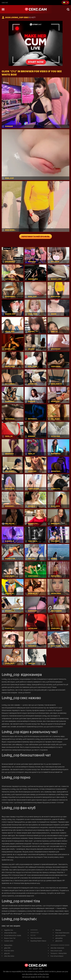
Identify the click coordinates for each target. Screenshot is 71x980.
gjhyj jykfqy (59, 938)
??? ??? (33, 935)
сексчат (5, 3)
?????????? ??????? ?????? (60, 945)
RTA (30, 969)
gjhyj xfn (7, 953)
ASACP (35, 969)
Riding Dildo (8, 945)
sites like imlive (9, 956)
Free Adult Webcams (62, 933)
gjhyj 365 (7, 948)
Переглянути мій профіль (35, 236)
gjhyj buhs (59, 941)
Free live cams (9, 951)
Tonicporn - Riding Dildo (59, 953)
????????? (34, 930)
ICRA (41, 969)
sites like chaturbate (57, 948)
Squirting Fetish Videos (38, 941)
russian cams (9, 941)
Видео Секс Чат (10, 938)
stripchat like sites (10, 933)
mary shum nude (56, 951)
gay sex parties (60, 935)
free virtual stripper (57, 956)
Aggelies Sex (9, 930)
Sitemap (58, 930)
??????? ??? (34, 933)
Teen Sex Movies (36, 938)
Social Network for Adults (13, 935)
